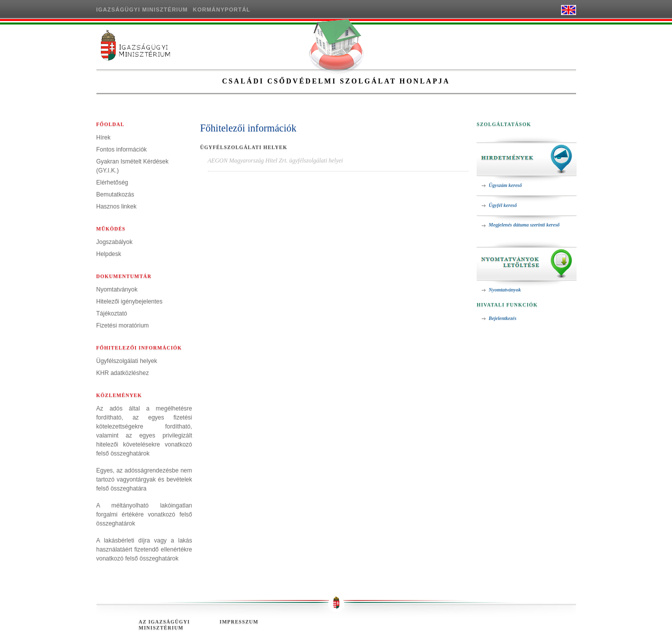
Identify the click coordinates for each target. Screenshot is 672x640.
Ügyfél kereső (503, 205)
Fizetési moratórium (123, 325)
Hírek (104, 137)
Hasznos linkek (117, 206)
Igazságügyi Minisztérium (142, 9)
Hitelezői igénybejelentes (130, 301)
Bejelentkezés (503, 318)
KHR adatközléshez (123, 373)
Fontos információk (122, 149)
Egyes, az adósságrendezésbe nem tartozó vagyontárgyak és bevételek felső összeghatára (144, 479)
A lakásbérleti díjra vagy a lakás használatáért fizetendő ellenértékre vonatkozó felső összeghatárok (144, 549)
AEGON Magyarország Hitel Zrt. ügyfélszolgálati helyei (276, 160)
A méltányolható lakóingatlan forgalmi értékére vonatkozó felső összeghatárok (144, 514)
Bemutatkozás (115, 194)
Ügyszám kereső (505, 185)
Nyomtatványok (117, 289)
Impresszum (239, 622)
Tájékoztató (112, 313)
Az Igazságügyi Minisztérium (165, 625)
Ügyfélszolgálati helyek (127, 361)
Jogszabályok (115, 242)
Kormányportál (222, 9)
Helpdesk (109, 254)
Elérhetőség (112, 182)
